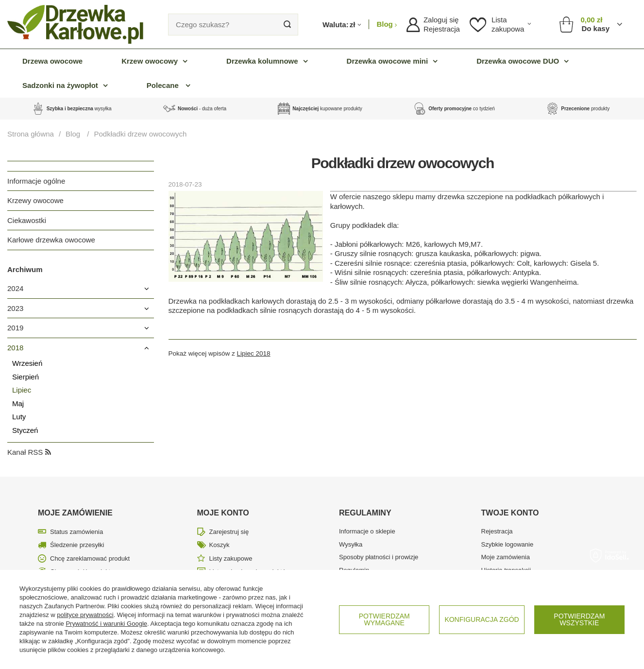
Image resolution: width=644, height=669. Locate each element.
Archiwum (25, 269)
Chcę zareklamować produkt (90, 558)
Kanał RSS (29, 452)
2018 (15, 348)
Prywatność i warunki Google (106, 624)
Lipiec (22, 390)
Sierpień (25, 377)
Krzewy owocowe (35, 200)
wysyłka (79, 109)
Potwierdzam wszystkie (579, 619)
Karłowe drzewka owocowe (51, 240)
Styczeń (25, 430)
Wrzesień (27, 363)
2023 (15, 308)
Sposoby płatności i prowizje (379, 557)
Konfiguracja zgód (482, 619)
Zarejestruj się (229, 532)
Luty (19, 417)
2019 (15, 328)
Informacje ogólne (36, 181)
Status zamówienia (76, 532)
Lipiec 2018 (254, 353)
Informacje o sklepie (367, 531)
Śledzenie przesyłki (77, 545)
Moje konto (223, 513)
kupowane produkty (327, 109)
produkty (585, 109)
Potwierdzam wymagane (384, 619)
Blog (386, 24)
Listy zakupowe (231, 558)
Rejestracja (442, 29)
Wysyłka (351, 544)
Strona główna (31, 134)
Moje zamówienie (75, 513)
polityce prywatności (85, 615)
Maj (18, 403)
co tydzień (462, 109)
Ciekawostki (27, 220)
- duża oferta (202, 109)
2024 (15, 288)
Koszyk (220, 545)
